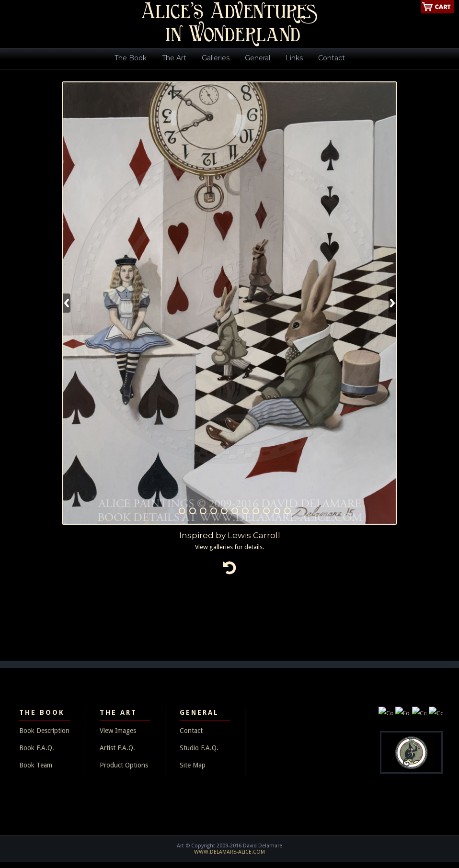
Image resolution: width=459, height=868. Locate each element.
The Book (131, 58)
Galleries (216, 58)
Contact (332, 58)
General (258, 58)
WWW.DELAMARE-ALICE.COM (229, 852)
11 (277, 511)
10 (266, 511)
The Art (174, 58)
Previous (67, 303)
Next (392, 303)
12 (287, 511)
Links (294, 58)
